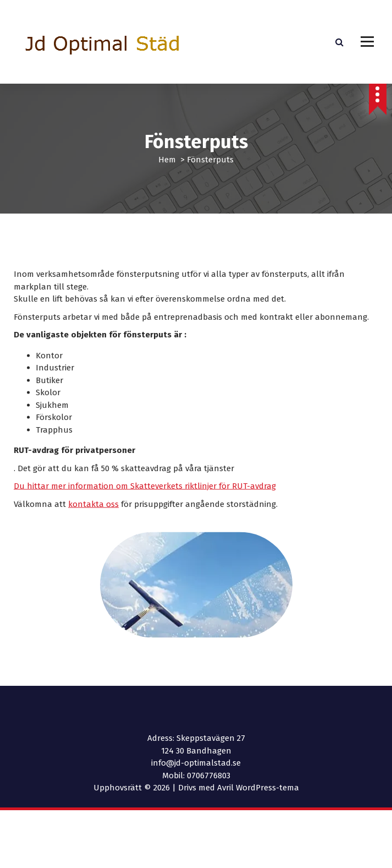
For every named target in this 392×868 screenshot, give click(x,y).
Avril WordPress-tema (258, 788)
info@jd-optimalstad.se (196, 763)
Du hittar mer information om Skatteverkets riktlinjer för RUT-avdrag (145, 501)
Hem (167, 160)
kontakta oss (93, 520)
